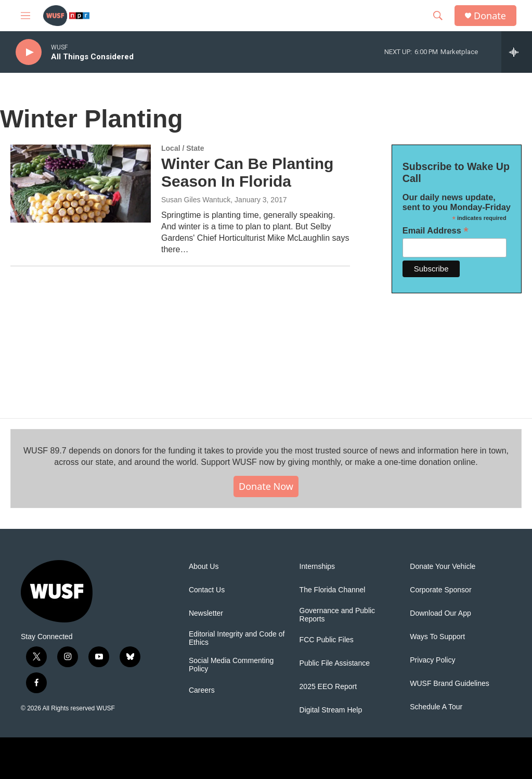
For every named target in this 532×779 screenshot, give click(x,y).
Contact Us (207, 590)
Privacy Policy (432, 660)
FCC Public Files (327, 640)
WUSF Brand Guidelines (450, 684)
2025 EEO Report (328, 687)
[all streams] (517, 52)
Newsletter (206, 613)
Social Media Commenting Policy (231, 665)
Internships (317, 567)
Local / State (183, 148)
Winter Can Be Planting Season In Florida (247, 173)
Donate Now (266, 486)
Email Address (436, 231)
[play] (29, 52)
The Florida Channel (333, 590)
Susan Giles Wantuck (196, 200)
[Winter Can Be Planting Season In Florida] (81, 184)
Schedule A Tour (436, 707)
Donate (490, 16)
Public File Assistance (335, 663)
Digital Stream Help (331, 710)
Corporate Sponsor (440, 590)
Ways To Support (437, 637)
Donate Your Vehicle (443, 567)
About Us (204, 567)
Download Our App (440, 613)
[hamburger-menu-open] (25, 16)
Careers (202, 690)
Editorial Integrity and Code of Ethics (237, 638)
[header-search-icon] (438, 16)
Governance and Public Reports (338, 615)
